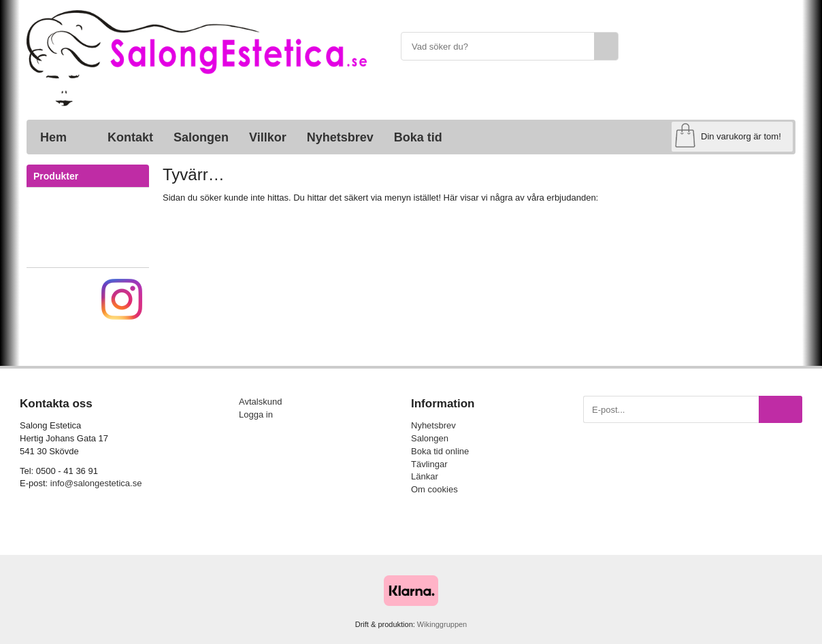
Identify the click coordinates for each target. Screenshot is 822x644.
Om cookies (434, 489)
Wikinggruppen (442, 624)
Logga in (256, 414)
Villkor (268, 137)
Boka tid (418, 137)
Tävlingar (429, 464)
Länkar (425, 476)
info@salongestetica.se (96, 483)
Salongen (201, 137)
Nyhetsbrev (340, 137)
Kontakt (130, 137)
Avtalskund (260, 402)
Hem (53, 137)
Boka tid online (440, 451)
